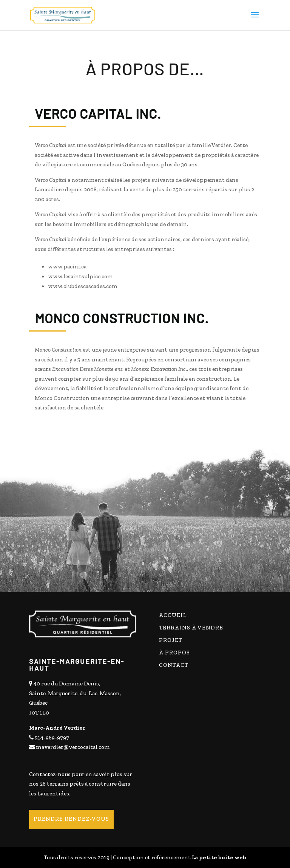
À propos (174, 653)
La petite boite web (219, 857)
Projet (171, 640)
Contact (174, 665)
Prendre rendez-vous (71, 819)
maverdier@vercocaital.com (69, 747)
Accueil (173, 615)
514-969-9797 (49, 738)
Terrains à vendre (191, 628)
